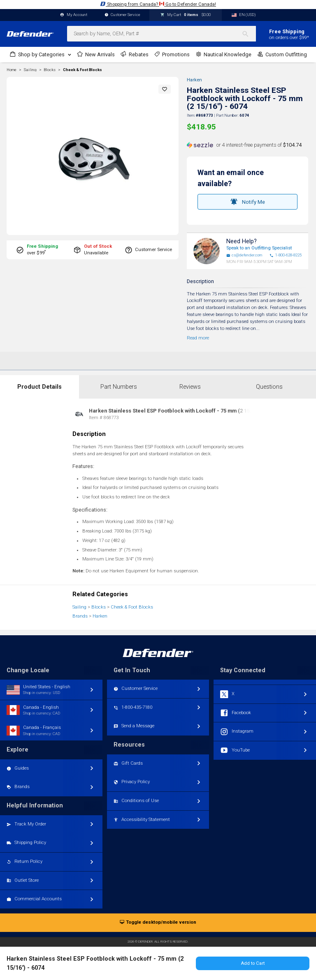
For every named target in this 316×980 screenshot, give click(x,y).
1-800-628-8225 (286, 255)
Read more (198, 338)
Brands (80, 616)
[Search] (249, 34)
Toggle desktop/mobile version (158, 923)
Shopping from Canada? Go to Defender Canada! (158, 4)
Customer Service (123, 15)
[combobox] (161, 34)
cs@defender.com (244, 255)
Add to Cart (253, 963)
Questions (269, 387)
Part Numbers (119, 387)
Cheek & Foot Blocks (82, 70)
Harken (194, 80)
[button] (165, 89)
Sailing (79, 607)
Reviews (190, 387)
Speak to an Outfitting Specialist (259, 248)
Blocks (99, 607)
